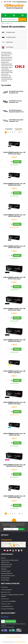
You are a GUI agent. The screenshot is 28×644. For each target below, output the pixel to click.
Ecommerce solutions (11, 637)
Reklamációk (4, 569)
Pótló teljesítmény (5, 580)
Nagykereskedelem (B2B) (7, 565)
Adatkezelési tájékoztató (7, 573)
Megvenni (17, 162)
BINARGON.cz (19, 637)
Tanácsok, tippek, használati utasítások (10, 560)
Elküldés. (22, 529)
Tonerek (7, 23)
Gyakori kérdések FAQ (6, 567)
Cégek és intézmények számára (8, 575)
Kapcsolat (3, 558)
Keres (22, 20)
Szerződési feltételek (6, 571)
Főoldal (3, 23)
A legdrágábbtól (9, 129)
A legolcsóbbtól (18, 129)
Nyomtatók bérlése (5, 578)
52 (20, 132)
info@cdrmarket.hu (22, 2)
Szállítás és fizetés (5, 562)
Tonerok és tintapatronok (20, 642)
